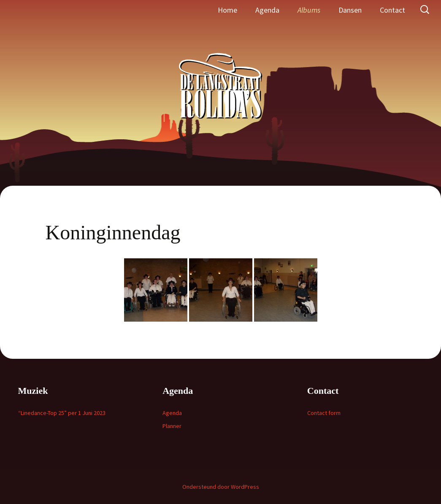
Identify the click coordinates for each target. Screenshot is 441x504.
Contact (392, 10)
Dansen (350, 10)
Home (227, 10)
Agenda (267, 10)
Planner (172, 426)
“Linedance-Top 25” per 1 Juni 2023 (62, 413)
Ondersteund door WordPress (221, 487)
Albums (309, 10)
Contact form (324, 413)
